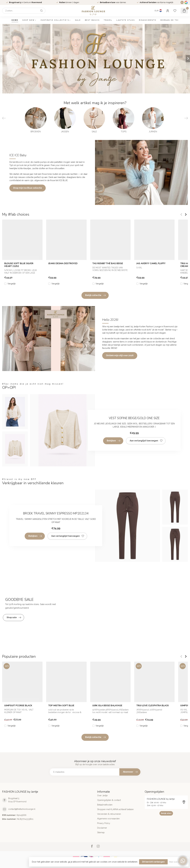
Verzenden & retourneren (109, 814)
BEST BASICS (92, 20)
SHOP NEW (28, 20)
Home (15, 20)
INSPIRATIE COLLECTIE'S (55, 20)
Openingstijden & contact (109, 800)
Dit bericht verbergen (153, 862)
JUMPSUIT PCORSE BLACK (18, 706)
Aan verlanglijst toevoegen (146, 441)
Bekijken (114, 441)
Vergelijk (12, 284)
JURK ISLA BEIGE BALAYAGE (107, 706)
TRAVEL (108, 20)
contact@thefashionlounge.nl (22, 809)
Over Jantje (102, 795)
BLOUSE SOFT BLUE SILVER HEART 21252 (19, 265)
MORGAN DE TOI (170, 20)
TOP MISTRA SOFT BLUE (61, 706)
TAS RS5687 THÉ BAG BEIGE (108, 264)
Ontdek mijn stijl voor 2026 (120, 355)
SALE (78, 20)
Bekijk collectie (95, 295)
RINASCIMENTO (148, 20)
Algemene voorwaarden (108, 819)
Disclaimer (102, 828)
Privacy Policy (104, 823)
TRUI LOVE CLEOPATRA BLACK (153, 706)
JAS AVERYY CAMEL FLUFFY (151, 264)
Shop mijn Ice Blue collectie (28, 188)
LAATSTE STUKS (126, 20)
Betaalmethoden (105, 805)
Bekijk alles (166, 813)
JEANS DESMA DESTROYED (63, 264)
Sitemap (101, 832)
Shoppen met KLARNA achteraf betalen (115, 809)
